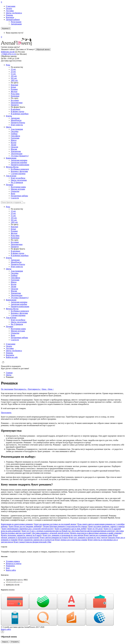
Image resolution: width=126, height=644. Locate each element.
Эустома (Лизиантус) (20, 156)
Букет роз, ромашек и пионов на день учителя (88, 537)
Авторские (15, 118)
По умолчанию (7, 389)
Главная (9, 373)
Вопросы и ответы (14, 563)
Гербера (14, 134)
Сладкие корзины (18, 174)
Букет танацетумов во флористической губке (33, 542)
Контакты (10, 17)
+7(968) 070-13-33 (8, 54)
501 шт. (14, 78)
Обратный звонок (43, 49)
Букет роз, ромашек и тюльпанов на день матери (63, 535)
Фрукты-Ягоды (12, 167)
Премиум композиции (20, 165)
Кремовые (15, 96)
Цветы (9, 127)
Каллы (14, 142)
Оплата (9, 8)
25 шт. (13, 72)
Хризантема (16, 151)
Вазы (13, 193)
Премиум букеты (18, 123)
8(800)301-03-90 (8, 52)
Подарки (10, 185)
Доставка (10, 11)
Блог (8, 568)
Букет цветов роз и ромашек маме (98, 535)
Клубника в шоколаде (20, 169)
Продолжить (6, 413)
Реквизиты (10, 566)
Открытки (15, 191)
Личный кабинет (13, 20)
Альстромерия (17, 129)
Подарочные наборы (19, 196)
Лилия (13, 145)
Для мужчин (11, 176)
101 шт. (14, 76)
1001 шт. (14, 80)
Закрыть (5, 642)
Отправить (15, 642)
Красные (14, 85)
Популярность (21, 389)
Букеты (9, 116)
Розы (8, 65)
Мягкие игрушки (18, 189)
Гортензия (15, 138)
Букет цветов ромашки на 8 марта (54, 537)
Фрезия (14, 149)
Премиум (15, 105)
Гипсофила (15, 136)
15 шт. (13, 69)
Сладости (15, 198)
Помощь (9, 15)
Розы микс (15, 94)
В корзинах (16, 109)
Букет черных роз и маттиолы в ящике (71, 540)
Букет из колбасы (18, 178)
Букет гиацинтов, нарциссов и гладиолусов (37, 540)
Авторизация (16, 24)
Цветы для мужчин (19, 180)
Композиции (11, 158)
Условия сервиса (13, 561)
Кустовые (15, 100)
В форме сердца (17, 111)
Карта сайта (11, 570)
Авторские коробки (19, 162)
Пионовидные (17, 103)
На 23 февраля (17, 182)
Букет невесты (17, 125)
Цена (45, 389)
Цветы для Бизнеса (14, 13)
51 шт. (13, 74)
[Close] (2, 632)
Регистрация (16, 22)
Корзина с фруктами (19, 171)
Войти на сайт (12, 357)
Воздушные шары (18, 187)
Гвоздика (15, 131)
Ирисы (14, 140)
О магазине (11, 6)
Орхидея (14, 147)
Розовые (14, 89)
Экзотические (17, 154)
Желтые (14, 91)
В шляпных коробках (20, 114)
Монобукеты (16, 120)
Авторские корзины (19, 160)
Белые (13, 87)
